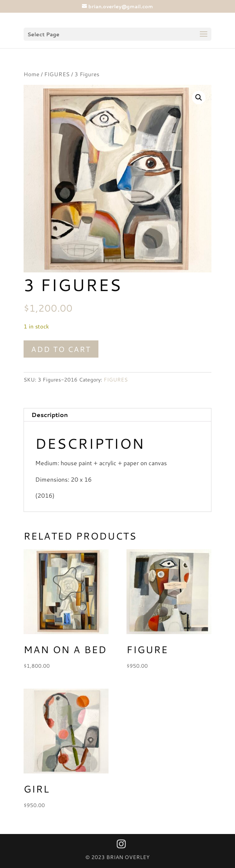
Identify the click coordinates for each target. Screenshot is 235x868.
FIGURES (57, 74)
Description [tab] (50, 415)
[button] (199, 98)
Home (31, 74)
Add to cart (61, 349)
